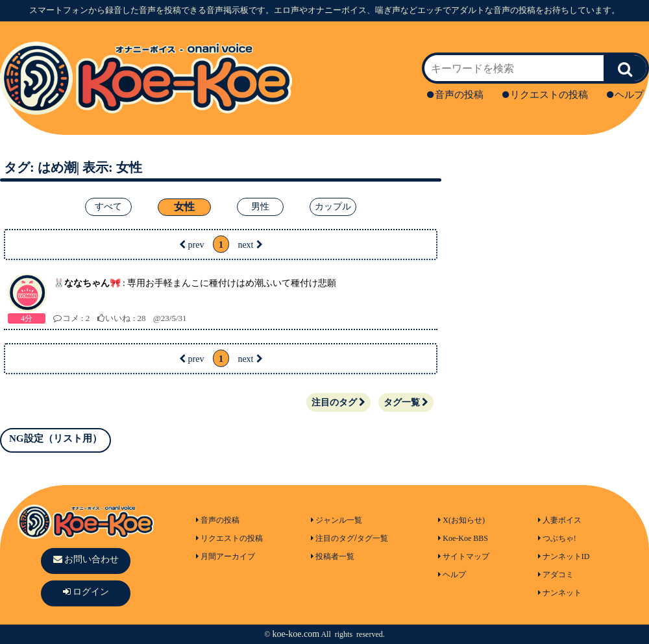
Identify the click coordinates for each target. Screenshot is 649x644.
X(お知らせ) (461, 520)
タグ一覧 (406, 402)
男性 (260, 207)
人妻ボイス (560, 520)
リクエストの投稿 (545, 95)
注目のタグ (338, 402)
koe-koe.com (296, 634)
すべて (108, 207)
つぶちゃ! (557, 538)
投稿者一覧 (333, 556)
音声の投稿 (455, 95)
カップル (333, 207)
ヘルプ (625, 95)
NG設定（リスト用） (55, 438)
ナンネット (560, 593)
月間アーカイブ (226, 556)
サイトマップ (464, 556)
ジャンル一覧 (337, 520)
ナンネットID (564, 556)
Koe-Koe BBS (463, 538)
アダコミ (556, 575)
